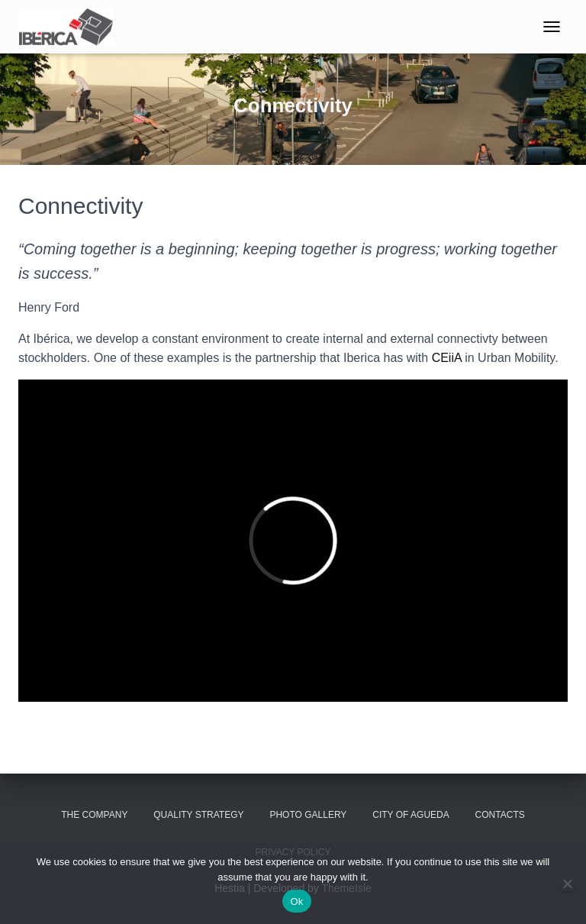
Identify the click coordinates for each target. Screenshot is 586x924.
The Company (94, 815)
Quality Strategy (198, 815)
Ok (296, 901)
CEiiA (447, 358)
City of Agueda (411, 815)
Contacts (500, 815)
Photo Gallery (308, 815)
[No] (567, 884)
